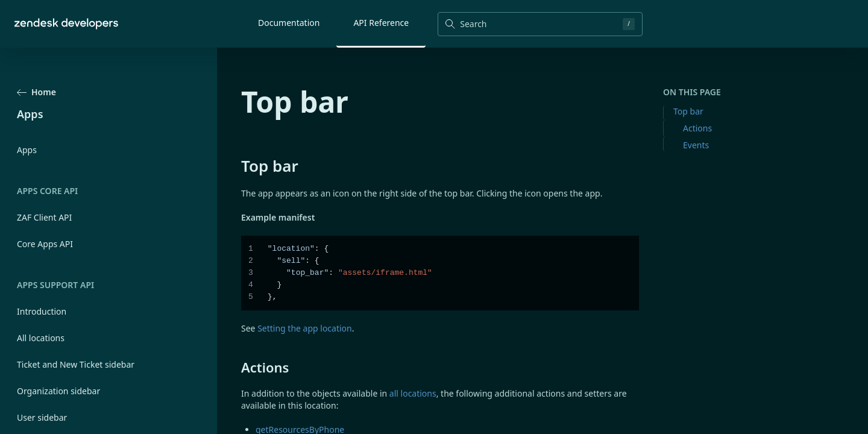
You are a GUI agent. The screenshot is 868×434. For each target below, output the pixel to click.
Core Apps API (45, 244)
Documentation (289, 23)
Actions (697, 128)
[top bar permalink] (235, 166)
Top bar (688, 111)
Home (36, 92)
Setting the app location (305, 328)
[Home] (66, 24)
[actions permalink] (235, 367)
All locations (41, 338)
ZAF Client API (44, 217)
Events (696, 145)
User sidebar (42, 417)
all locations (413, 393)
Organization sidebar (58, 391)
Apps (27, 150)
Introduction (42, 311)
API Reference (381, 23)
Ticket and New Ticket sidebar (76, 364)
